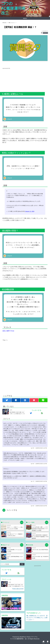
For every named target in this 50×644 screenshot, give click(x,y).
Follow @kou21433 (18, 589)
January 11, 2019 (30, 211)
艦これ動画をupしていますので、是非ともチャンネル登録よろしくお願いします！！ (37, 618)
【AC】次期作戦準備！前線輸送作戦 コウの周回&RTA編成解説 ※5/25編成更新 (40, 537)
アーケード (45, 33)
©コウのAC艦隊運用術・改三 (19, 639)
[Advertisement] (14, 79)
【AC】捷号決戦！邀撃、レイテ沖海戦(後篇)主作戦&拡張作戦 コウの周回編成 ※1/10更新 (40, 529)
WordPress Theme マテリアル (29, 637)
